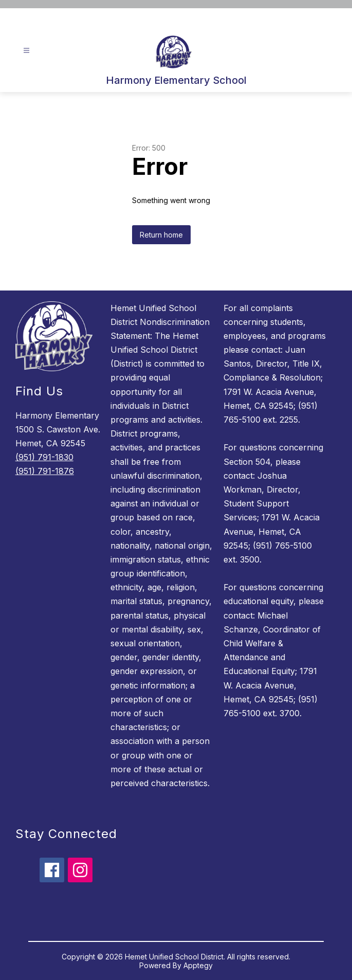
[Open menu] (26, 51)
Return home (161, 235)
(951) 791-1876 (45, 471)
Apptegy (198, 965)
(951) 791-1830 (44, 457)
